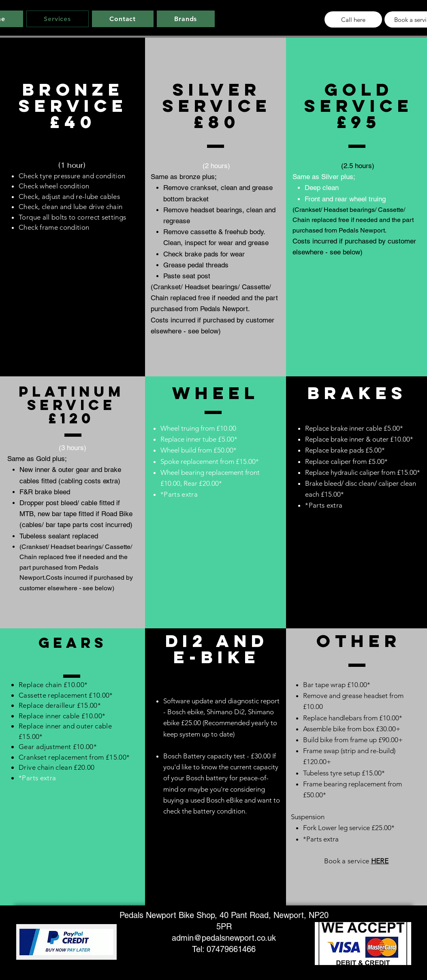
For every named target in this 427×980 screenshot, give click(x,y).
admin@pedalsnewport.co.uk (224, 938)
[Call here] (353, 19)
